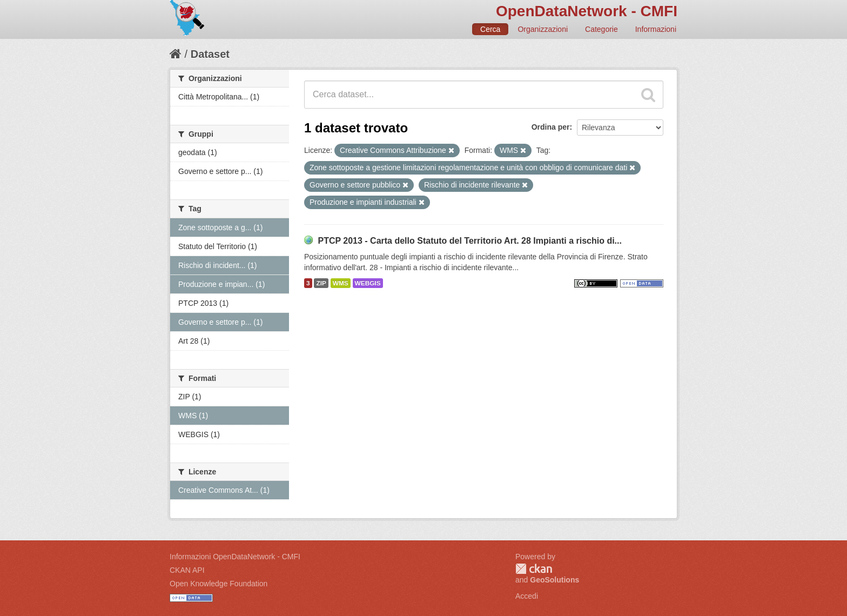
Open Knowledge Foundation (219, 584)
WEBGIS (368, 283)
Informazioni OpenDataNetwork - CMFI (235, 557)
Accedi (527, 596)
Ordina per (551, 127)
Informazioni (656, 29)
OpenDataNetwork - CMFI (587, 11)
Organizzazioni (543, 29)
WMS (341, 283)
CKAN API (187, 570)
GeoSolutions (554, 580)
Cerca (490, 29)
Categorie (601, 29)
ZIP (321, 283)
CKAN (534, 569)
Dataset (210, 54)
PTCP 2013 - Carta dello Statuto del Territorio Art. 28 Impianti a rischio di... (470, 241)
